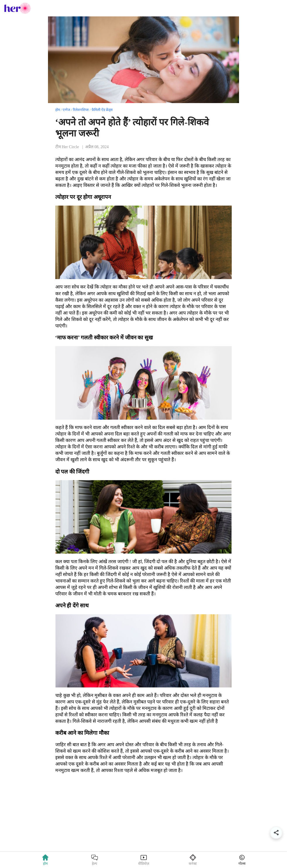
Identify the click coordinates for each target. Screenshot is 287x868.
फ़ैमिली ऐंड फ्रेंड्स (102, 110)
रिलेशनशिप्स (81, 110)
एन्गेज (66, 110)
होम (58, 110)
